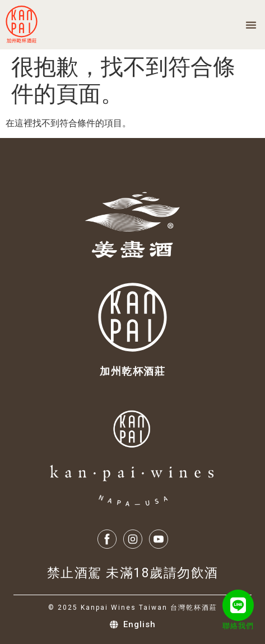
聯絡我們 (238, 626)
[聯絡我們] (238, 605)
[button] (251, 25)
